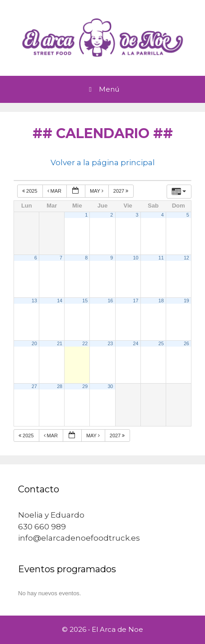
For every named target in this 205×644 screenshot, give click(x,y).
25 (161, 343)
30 (110, 386)
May (97, 191)
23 (110, 343)
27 (34, 386)
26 (186, 343)
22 (85, 343)
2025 (30, 191)
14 (60, 301)
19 (186, 301)
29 (85, 386)
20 (34, 343)
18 (161, 301)
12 (186, 258)
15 (85, 301)
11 (161, 258)
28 (60, 386)
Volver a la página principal (103, 162)
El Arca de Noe (117, 629)
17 (136, 301)
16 (110, 301)
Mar (55, 191)
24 (136, 343)
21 (60, 343)
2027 (122, 191)
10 (136, 258)
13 (34, 301)
